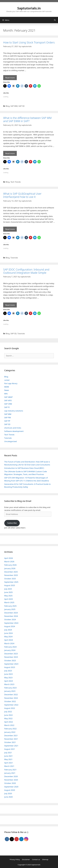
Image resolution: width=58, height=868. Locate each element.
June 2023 (8, 674)
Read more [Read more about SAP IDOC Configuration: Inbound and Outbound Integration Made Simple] (10, 305)
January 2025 (10, 609)
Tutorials (14, 258)
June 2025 (8, 592)
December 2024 (11, 613)
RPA (6, 394)
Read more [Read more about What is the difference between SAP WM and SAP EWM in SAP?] (10, 153)
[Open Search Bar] (55, 20)
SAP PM (8, 418)
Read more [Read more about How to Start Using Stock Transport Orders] (10, 78)
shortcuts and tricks (13, 428)
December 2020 (11, 776)
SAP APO (8, 400)
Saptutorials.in (29, 8)
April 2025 (9, 599)
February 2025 (10, 606)
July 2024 (8, 630)
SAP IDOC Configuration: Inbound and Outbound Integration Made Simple (26, 271)
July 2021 (8, 753)
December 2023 (11, 654)
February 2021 (10, 770)
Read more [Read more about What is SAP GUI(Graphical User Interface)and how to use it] (10, 229)
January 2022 (10, 732)
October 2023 (10, 660)
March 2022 (9, 725)
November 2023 (11, 657)
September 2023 (11, 664)
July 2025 (8, 589)
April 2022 (9, 722)
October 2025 (10, 579)
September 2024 (11, 623)
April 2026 (9, 558)
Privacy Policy (15, 859)
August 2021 (10, 749)
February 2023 (10, 688)
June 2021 (8, 756)
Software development (14, 431)
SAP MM (14, 106)
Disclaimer (26, 859)
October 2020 (10, 783)
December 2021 (11, 736)
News (7, 390)
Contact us (36, 859)
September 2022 (11, 705)
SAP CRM (8, 404)
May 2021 (8, 759)
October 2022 (10, 701)
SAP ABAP (8, 397)
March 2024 (9, 643)
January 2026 (10, 568)
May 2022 (8, 718)
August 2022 (10, 708)
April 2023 (9, 681)
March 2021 (9, 766)
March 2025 (9, 602)
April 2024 (9, 640)
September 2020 (11, 787)
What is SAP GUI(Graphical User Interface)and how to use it (22, 195)
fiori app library (11, 383)
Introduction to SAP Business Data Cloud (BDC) (24, 468)
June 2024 (8, 633)
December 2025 (11, 572)
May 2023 (8, 678)
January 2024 (10, 650)
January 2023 (10, 691)
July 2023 (8, 671)
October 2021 (10, 742)
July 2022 (8, 712)
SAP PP (7, 421)
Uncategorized (11, 441)
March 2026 (9, 562)
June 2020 (8, 797)
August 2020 (10, 790)
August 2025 (10, 585)
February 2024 (10, 647)
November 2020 (11, 780)
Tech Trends (16, 182)
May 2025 (8, 596)
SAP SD (22, 106)
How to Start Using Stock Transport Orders (29, 42)
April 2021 (9, 763)
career (7, 380)
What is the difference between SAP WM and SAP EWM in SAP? (27, 119)
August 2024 (10, 626)
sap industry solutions (14, 411)
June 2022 (8, 715)
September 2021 (11, 746)
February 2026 (10, 565)
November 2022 (11, 698)
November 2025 (11, 575)
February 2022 (10, 729)
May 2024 (8, 637)
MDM (7, 387)
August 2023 (10, 667)
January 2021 (10, 773)
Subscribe (12, 523)
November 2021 (11, 739)
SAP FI (7, 407)
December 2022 (11, 694)
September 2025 (11, 582)
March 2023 (9, 684)
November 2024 (11, 616)
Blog (8, 106)
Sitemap (45, 859)
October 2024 (10, 619)
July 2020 (8, 793)
